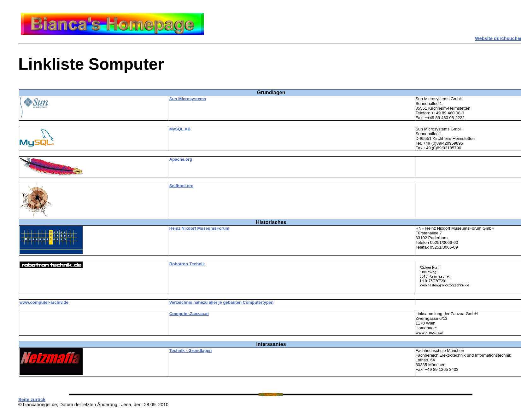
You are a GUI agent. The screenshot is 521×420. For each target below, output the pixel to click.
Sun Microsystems (188, 99)
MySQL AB (180, 129)
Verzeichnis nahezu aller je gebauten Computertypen (222, 302)
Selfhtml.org (181, 186)
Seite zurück (32, 400)
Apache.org (181, 159)
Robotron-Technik (187, 264)
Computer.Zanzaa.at (189, 314)
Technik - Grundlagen (191, 351)
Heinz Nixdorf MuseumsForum (199, 228)
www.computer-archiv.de (44, 302)
